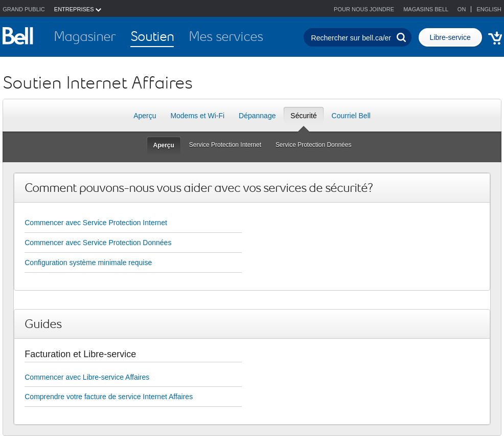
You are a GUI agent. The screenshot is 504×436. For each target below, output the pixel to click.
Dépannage (257, 116)
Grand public (24, 9)
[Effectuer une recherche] (401, 37)
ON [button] (463, 9)
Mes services (226, 36)
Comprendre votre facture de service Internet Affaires (109, 397)
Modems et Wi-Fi (197, 116)
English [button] (489, 9)
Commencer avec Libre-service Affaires (87, 377)
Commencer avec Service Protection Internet (96, 223)
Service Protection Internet (228, 144)
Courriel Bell (351, 116)
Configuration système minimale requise (88, 263)
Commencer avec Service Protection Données (98, 243)
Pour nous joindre (364, 9)
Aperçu (145, 116)
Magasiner (85, 36)
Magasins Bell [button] (426, 9)
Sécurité (303, 118)
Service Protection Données (317, 144)
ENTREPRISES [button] (78, 9)
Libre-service (450, 37)
